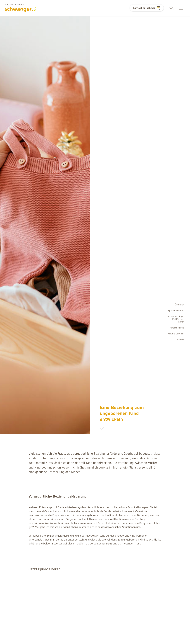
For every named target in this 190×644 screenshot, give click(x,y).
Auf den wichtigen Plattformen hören (175, 319)
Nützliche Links (177, 328)
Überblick (180, 305)
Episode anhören (176, 310)
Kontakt (180, 339)
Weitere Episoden (176, 334)
